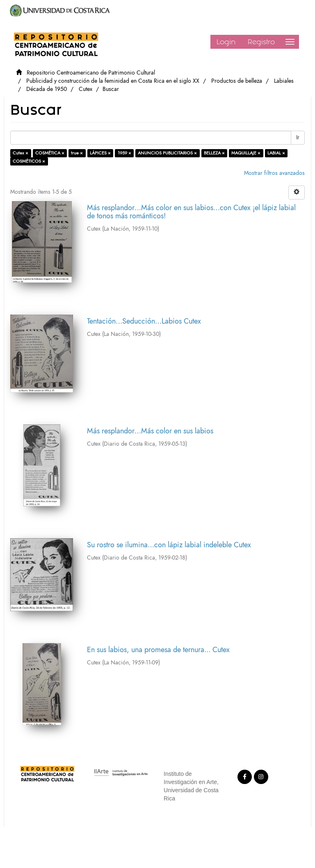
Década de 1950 (47, 89)
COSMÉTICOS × (29, 161)
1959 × (124, 153)
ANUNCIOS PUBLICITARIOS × (167, 153)
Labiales (284, 81)
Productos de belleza (237, 81)
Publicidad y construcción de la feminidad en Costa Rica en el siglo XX (113, 81)
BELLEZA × (214, 153)
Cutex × (21, 153)
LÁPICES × (100, 153)
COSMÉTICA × (50, 153)
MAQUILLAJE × (246, 153)
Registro (261, 42)
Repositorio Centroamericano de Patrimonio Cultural (91, 73)
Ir (298, 137)
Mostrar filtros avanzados (274, 173)
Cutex (86, 89)
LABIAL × (276, 153)
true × (77, 153)
